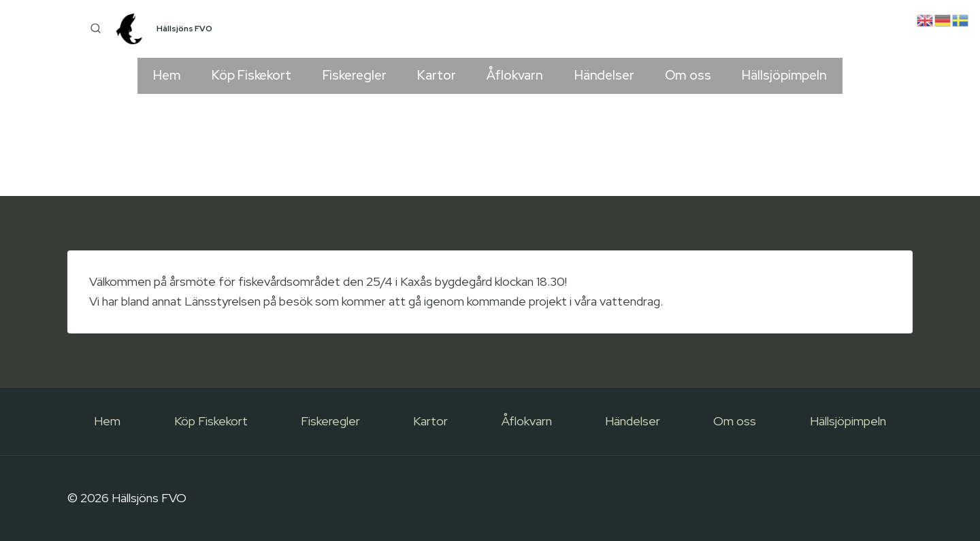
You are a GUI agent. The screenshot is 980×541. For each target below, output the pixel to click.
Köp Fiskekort (251, 75)
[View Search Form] (95, 29)
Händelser (604, 75)
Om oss (688, 75)
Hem (167, 75)
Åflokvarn (515, 75)
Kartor (436, 75)
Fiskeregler (355, 75)
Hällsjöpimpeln (784, 75)
